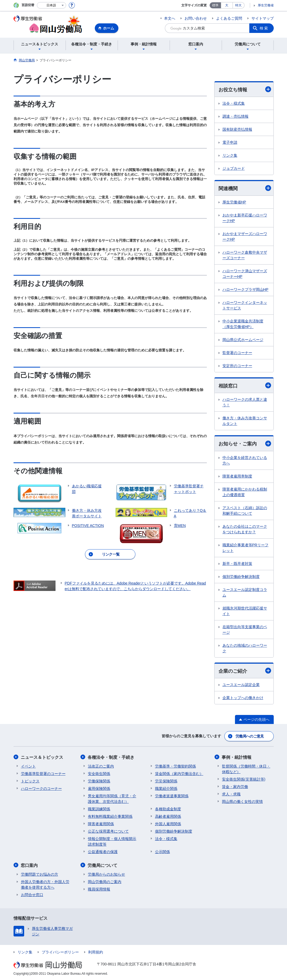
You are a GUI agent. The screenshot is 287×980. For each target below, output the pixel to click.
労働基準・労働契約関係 (175, 766)
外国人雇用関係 (168, 824)
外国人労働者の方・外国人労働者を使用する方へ (45, 884)
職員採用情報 (99, 889)
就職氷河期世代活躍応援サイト (245, 611)
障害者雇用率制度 (237, 476)
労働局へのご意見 (250, 736)
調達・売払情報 (235, 116)
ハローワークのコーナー (41, 788)
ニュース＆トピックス (42, 757)
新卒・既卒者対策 (237, 564)
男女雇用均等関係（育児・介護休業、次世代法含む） (112, 798)
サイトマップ (263, 18)
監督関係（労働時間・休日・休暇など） (246, 769)
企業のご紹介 (245, 671)
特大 (238, 5)
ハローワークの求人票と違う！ (245, 402)
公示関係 (162, 851)
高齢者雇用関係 (168, 816)
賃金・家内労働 (235, 786)
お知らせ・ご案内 (245, 444)
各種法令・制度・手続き (111, 757)
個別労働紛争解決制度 (241, 577)
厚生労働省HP (234, 202)
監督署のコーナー (237, 353)
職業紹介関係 (166, 788)
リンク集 (230, 155)
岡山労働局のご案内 (105, 881)
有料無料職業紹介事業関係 (110, 816)
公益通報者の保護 (103, 851)
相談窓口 (245, 386)
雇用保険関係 (99, 788)
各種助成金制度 (168, 809)
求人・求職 (231, 794)
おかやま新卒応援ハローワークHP (245, 218)
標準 (215, 5)
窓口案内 (29, 865)
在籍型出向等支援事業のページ (245, 630)
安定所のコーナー (237, 366)
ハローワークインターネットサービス (245, 306)
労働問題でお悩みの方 (40, 874)
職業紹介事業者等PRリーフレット (245, 548)
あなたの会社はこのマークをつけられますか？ (245, 529)
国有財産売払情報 (237, 129)
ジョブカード (234, 168)
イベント (28, 766)
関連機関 (245, 188)
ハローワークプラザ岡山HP (245, 290)
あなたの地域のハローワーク (245, 648)
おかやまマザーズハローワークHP (245, 237)
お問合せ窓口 (32, 894)
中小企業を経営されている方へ (245, 460)
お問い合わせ (196, 18)
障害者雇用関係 (101, 824)
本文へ (170, 18)
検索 (264, 28)
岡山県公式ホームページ (243, 340)
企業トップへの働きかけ (243, 698)
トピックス (30, 781)
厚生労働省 (266, 5)
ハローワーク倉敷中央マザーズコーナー (245, 255)
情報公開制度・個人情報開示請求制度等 (112, 841)
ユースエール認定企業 (241, 685)
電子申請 (230, 142)
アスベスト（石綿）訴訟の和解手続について (245, 511)
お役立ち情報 (245, 89)
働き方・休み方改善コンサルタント (245, 421)
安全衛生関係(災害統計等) (244, 779)
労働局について (103, 865)
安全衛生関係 (99, 773)
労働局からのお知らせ (106, 874)
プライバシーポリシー (60, 952)
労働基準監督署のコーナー (43, 773)
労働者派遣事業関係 (172, 796)
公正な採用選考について (108, 831)
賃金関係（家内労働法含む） (179, 773)
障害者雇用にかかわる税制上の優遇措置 (245, 492)
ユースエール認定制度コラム (245, 592)
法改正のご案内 (101, 766)
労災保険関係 (166, 781)
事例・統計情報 (237, 757)
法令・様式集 (234, 103)
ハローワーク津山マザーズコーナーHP (245, 274)
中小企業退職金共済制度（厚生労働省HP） (243, 324)
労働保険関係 (99, 781)
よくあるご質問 (229, 18)
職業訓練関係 (99, 809)
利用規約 (96, 952)
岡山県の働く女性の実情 (242, 801)
